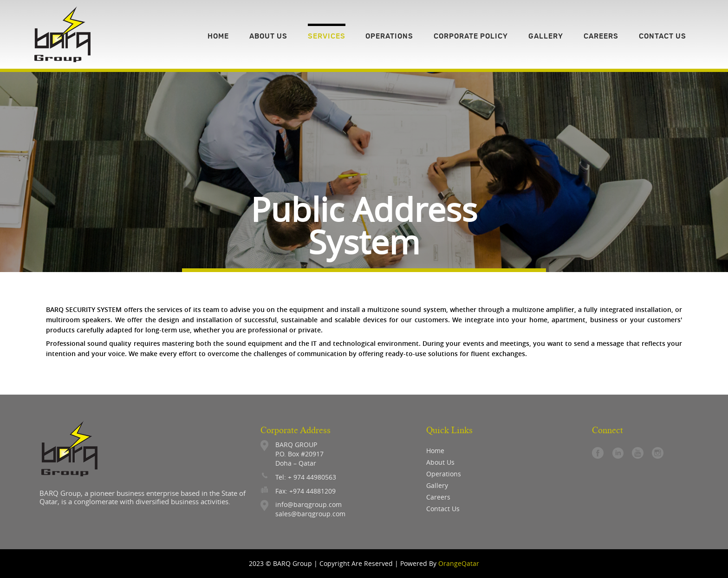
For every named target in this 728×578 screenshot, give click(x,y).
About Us (440, 462)
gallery (437, 485)
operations (444, 474)
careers (438, 497)
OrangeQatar (459, 563)
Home (435, 451)
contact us (443, 509)
